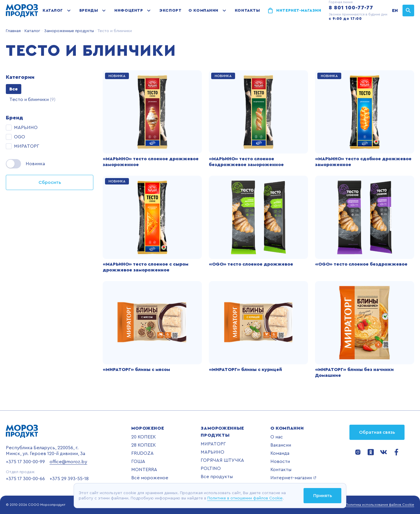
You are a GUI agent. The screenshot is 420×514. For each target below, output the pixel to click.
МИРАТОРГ (213, 444)
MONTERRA (144, 470)
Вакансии (281, 445)
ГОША (138, 461)
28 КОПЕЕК (143, 445)
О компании (203, 11)
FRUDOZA (142, 453)
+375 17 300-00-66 (25, 479)
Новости (280, 461)
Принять (323, 496)
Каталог (53, 11)
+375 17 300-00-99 (25, 462)
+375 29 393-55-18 (69, 479)
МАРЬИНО (212, 452)
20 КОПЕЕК (143, 437)
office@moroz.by (68, 462)
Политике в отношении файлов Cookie (245, 498)
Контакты (247, 11)
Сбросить (50, 182)
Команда (280, 453)
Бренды (89, 11)
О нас (277, 437)
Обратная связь (377, 432)
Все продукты (217, 477)
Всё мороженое (150, 478)
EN (395, 11)
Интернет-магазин (299, 11)
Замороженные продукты (68, 31)
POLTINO (211, 468)
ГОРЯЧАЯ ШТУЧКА (222, 460)
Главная (13, 31)
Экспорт (170, 11)
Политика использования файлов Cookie (380, 505)
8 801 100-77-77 (351, 8)
